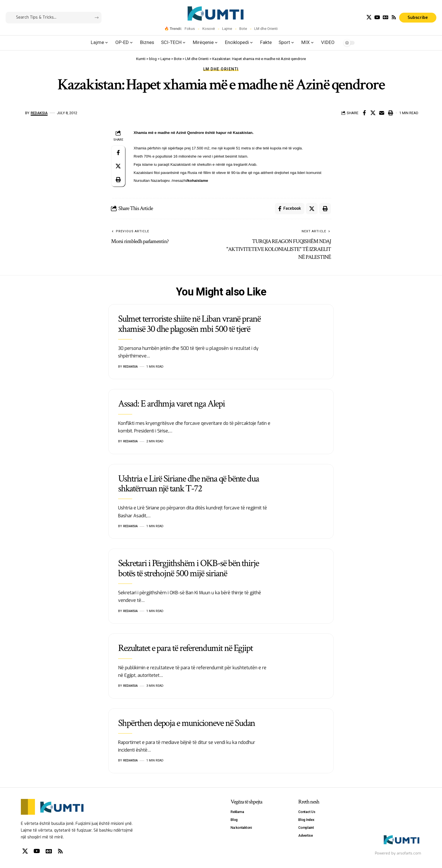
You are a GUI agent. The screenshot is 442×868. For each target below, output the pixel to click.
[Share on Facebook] (364, 113)
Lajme (227, 29)
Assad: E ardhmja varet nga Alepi (171, 404)
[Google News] (386, 17)
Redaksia (39, 113)
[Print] (390, 113)
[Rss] (394, 17)
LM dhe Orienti (266, 29)
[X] (369, 17)
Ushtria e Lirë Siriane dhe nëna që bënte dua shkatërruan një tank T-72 (188, 484)
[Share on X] (373, 113)
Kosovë (209, 29)
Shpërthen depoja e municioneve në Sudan (186, 723)
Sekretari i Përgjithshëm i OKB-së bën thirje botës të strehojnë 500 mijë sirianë (188, 568)
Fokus (190, 29)
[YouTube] (377, 17)
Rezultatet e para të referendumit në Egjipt (185, 648)
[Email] (382, 113)
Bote (243, 29)
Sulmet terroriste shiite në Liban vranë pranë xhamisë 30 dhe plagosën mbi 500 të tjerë (189, 324)
